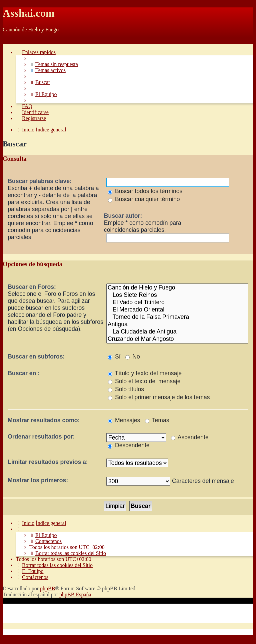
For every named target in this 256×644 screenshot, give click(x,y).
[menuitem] (54, 64)
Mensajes (124, 420)
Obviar (10, 41)
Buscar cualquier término (144, 199)
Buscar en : (24, 373)
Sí (114, 357)
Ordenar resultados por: (41, 437)
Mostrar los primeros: (38, 480)
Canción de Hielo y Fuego (177, 288)
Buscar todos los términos (145, 191)
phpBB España (75, 594)
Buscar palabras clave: (40, 181)
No (132, 357)
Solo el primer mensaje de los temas (159, 397)
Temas (157, 420)
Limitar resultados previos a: (48, 462)
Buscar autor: (123, 216)
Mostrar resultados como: (44, 420)
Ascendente (190, 437)
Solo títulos (126, 389)
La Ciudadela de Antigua (177, 332)
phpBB (47, 588)
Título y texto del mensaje (145, 373)
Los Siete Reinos (177, 295)
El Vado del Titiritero (177, 302)
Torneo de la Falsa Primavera (177, 317)
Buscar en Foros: (32, 287)
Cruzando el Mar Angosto (177, 339)
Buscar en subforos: (36, 357)
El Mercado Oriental (177, 310)
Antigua (177, 325)
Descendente (129, 445)
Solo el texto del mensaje (144, 381)
